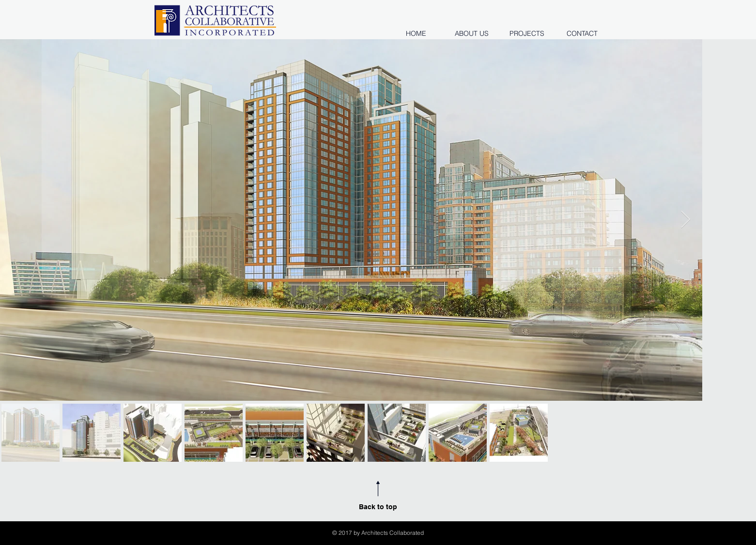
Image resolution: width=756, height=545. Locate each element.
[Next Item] (686, 220)
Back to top (378, 507)
